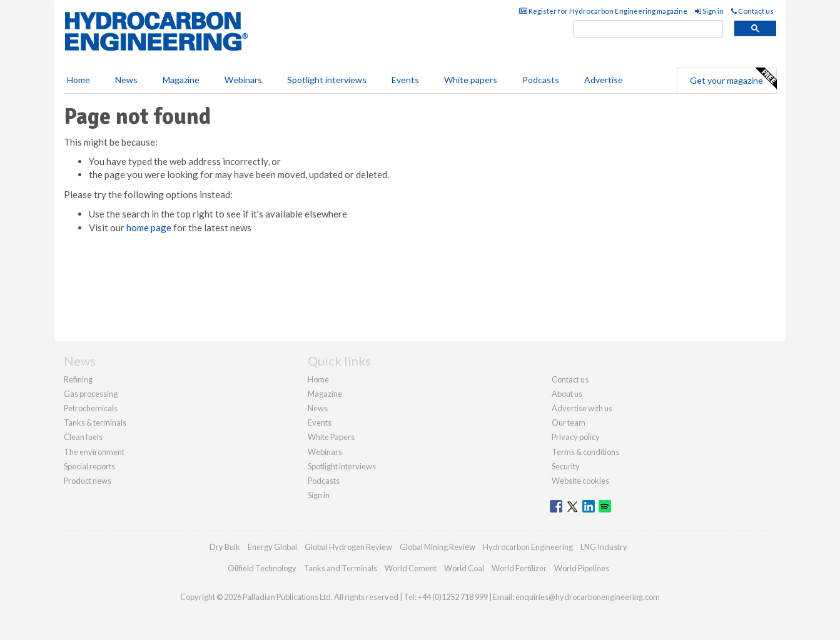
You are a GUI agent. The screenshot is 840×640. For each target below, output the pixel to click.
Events (405, 80)
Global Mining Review (438, 547)
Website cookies (580, 481)
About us (567, 394)
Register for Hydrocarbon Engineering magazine (603, 11)
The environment (94, 452)
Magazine (181, 80)
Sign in (709, 11)
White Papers (331, 437)
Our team (569, 422)
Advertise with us (582, 408)
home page (149, 227)
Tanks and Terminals (341, 568)
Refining (78, 379)
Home (78, 80)
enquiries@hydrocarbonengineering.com (588, 597)
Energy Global (272, 547)
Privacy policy (576, 437)
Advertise (604, 80)
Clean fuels (83, 437)
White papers (471, 80)
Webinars (243, 80)
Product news (88, 481)
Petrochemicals (91, 408)
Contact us (752, 11)
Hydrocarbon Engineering (528, 547)
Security (566, 466)
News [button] (126, 80)
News (318, 408)
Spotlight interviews (327, 80)
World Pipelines (582, 568)
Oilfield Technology (262, 568)
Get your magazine (733, 79)
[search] (648, 29)
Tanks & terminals (95, 422)
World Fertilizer (519, 568)
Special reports (89, 466)
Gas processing (91, 394)
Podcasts (541, 80)
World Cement (411, 568)
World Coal (464, 568)
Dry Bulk (225, 547)
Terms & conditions (585, 452)
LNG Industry (604, 547)
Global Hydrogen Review (348, 547)
